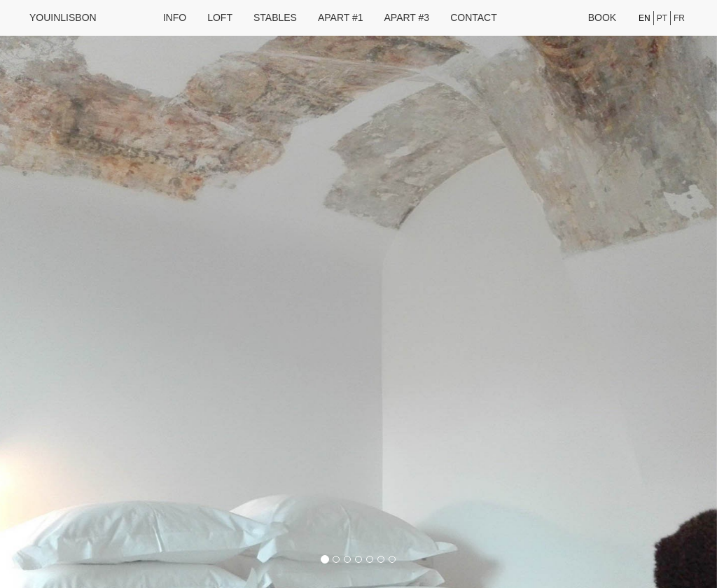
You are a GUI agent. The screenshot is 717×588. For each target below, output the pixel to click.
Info (175, 17)
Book (602, 17)
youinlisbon (63, 17)
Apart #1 (341, 17)
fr (679, 18)
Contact (474, 17)
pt (662, 18)
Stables (275, 17)
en (645, 18)
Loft (220, 17)
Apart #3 (407, 17)
